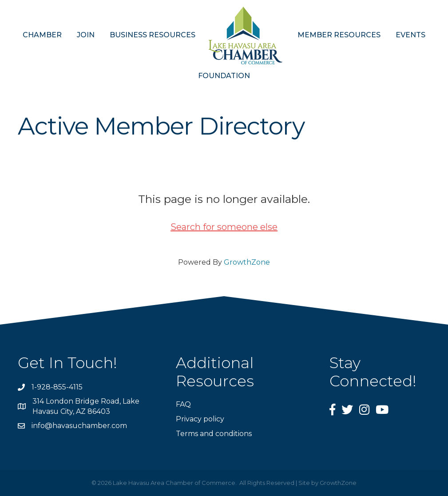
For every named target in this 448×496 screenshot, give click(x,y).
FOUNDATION (224, 76)
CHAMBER (42, 35)
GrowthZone (247, 262)
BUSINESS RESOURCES (153, 35)
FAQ (183, 404)
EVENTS (410, 35)
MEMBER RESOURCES (339, 35)
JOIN (86, 35)
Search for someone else (224, 227)
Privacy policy (200, 419)
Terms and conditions (214, 434)
